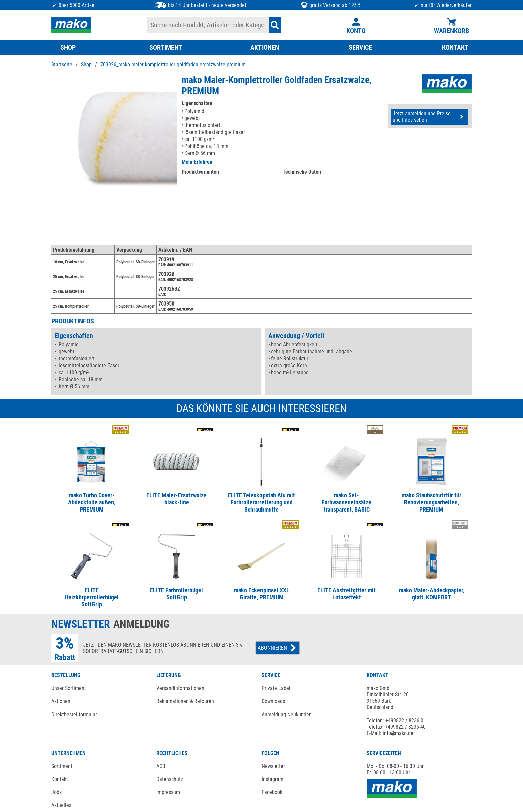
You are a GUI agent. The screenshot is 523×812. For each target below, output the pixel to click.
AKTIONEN (265, 47)
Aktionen (61, 701)
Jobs (57, 792)
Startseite (62, 65)
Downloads (273, 701)
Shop (86, 65)
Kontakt (60, 779)
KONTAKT (455, 47)
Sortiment (62, 766)
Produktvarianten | (202, 172)
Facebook (272, 792)
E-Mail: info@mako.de (390, 733)
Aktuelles (61, 805)
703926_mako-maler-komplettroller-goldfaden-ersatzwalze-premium (173, 65)
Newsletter (273, 766)
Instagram (272, 779)
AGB (161, 766)
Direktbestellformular (74, 714)
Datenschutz (170, 779)
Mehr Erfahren (197, 162)
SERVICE (360, 47)
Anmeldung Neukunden (287, 714)
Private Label (276, 688)
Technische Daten (302, 172)
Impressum (168, 792)
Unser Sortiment (69, 688)
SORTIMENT (166, 47)
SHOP (68, 47)
